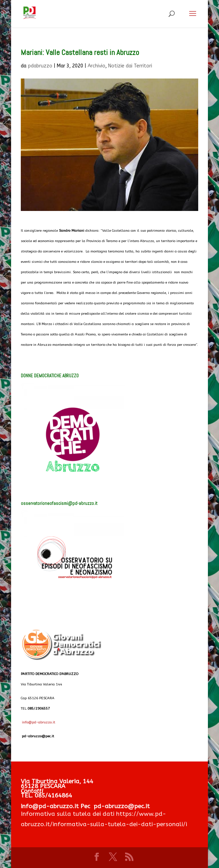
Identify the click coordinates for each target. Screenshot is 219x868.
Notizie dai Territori (130, 66)
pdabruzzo (40, 66)
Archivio (97, 66)
